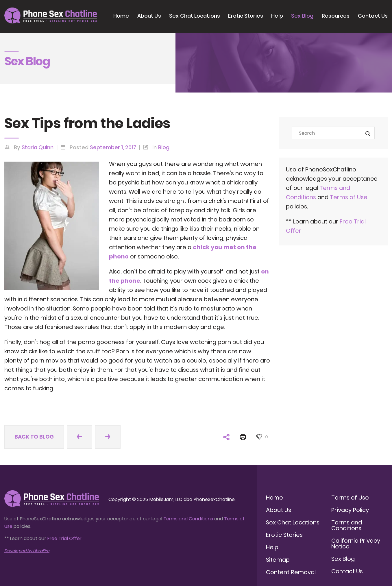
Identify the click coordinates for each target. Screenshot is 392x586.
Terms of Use (349, 197)
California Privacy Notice (356, 544)
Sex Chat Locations (195, 16)
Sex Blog (302, 16)
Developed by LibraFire (27, 551)
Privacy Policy (350, 510)
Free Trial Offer (64, 538)
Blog (164, 147)
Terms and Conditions (188, 519)
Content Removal (291, 572)
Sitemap (278, 560)
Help (277, 16)
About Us (149, 16)
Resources (336, 16)
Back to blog (34, 437)
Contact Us (373, 16)
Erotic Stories (245, 16)
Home (121, 16)
